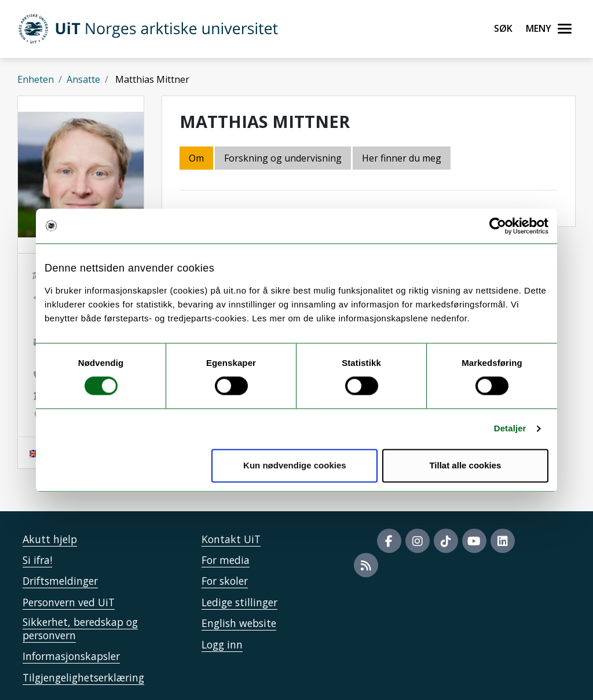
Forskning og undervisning (283, 158)
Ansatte (83, 79)
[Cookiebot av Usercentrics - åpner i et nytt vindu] (498, 226)
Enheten (36, 79)
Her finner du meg (402, 158)
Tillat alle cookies (465, 465)
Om (196, 158)
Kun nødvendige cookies (295, 465)
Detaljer (510, 429)
